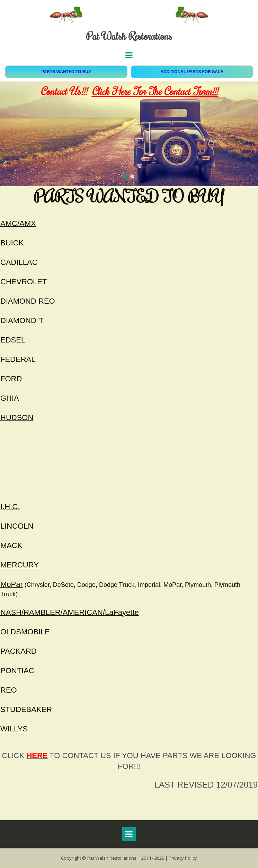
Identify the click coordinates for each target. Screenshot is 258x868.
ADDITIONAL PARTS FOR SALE (192, 72)
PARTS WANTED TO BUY (66, 72)
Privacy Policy (183, 858)
